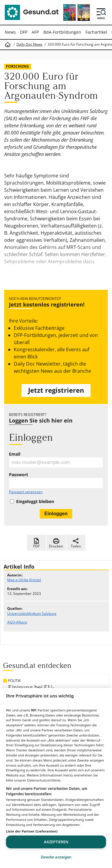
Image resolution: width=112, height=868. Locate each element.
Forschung (17, 66)
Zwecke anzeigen (56, 857)
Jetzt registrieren (56, 390)
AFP (35, 32)
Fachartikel (96, 32)
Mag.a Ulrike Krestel (24, 580)
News (10, 32)
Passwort (19, 475)
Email (15, 454)
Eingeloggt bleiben (35, 502)
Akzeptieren (56, 842)
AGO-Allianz (17, 622)
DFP (24, 32)
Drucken (56, 543)
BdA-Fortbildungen (62, 32)
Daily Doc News (29, 44)
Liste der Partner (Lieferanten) (32, 831)
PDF (36, 543)
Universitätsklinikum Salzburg (32, 614)
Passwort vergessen (26, 492)
